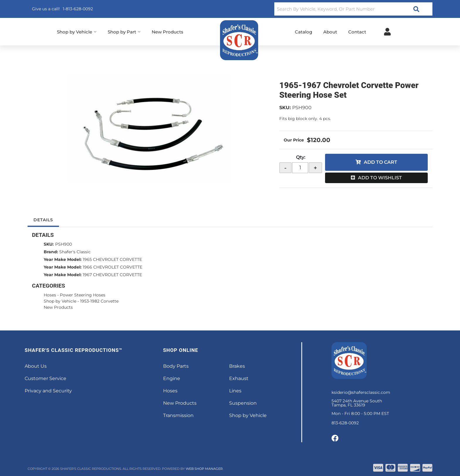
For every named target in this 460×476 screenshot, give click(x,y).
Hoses (50, 295)
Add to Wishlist (380, 178)
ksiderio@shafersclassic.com (361, 392)
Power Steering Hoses (83, 295)
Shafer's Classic (75, 252)
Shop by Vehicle (60, 301)
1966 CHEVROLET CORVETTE (113, 267)
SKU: (285, 108)
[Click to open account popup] (387, 32)
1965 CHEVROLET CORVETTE (112, 259)
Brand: (51, 252)
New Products (58, 307)
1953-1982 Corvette (99, 301)
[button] (353, 9)
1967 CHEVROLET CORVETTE (112, 275)
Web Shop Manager (204, 469)
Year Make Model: (63, 259)
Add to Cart (380, 162)
